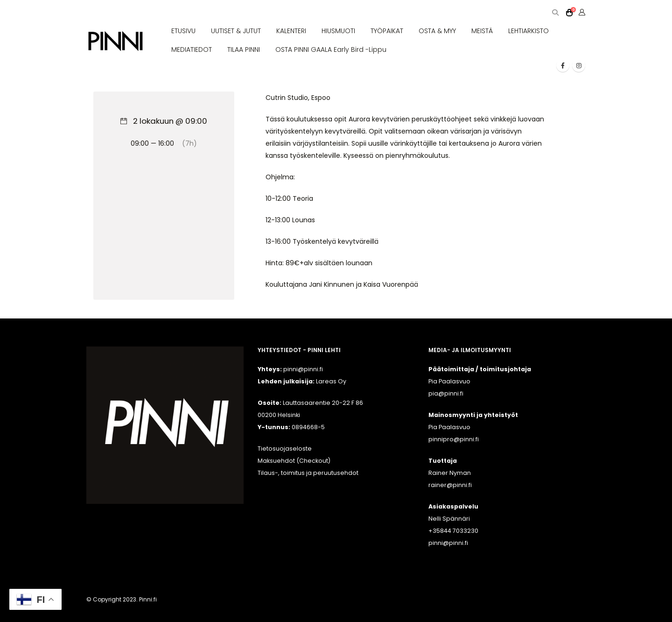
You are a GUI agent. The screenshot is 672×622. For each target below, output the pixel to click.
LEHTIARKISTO (528, 31)
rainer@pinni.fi (450, 485)
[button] (555, 13)
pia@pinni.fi (446, 393)
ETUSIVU (183, 31)
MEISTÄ (482, 31)
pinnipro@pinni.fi (454, 439)
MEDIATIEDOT (192, 49)
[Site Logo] (115, 41)
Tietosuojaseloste (285, 449)
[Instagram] (579, 65)
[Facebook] (563, 65)
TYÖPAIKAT (387, 31)
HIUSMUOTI (338, 31)
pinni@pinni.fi (448, 543)
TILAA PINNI (244, 49)
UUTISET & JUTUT (236, 31)
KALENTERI (291, 31)
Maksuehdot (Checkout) (294, 461)
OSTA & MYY (437, 31)
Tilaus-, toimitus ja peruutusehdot (308, 473)
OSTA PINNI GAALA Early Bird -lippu (331, 49)
